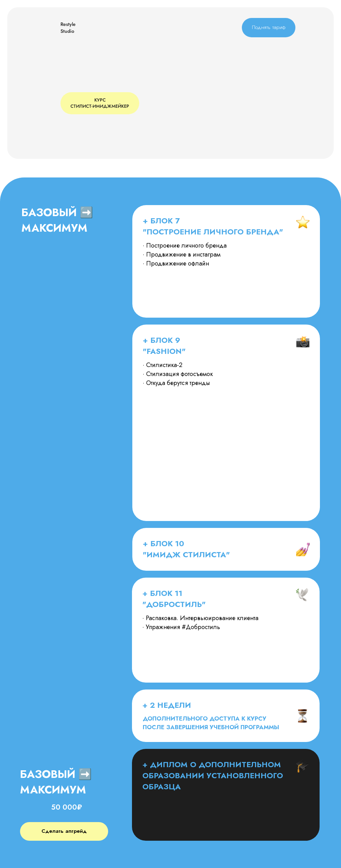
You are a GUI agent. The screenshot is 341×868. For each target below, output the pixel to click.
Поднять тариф (269, 27)
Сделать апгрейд (64, 831)
